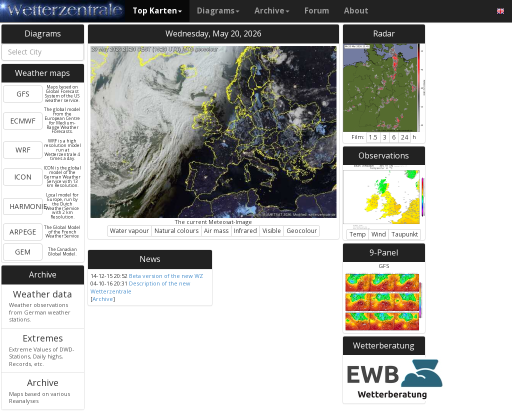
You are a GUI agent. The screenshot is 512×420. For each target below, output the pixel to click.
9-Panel (384, 252)
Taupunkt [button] (405, 234)
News (150, 259)
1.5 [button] (373, 137)
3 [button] (385, 137)
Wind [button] (379, 234)
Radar (384, 33)
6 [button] (394, 137)
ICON (23, 177)
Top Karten (157, 11)
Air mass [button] (216, 231)
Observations (384, 155)
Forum (317, 11)
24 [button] (404, 137)
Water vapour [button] (129, 231)
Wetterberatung (384, 345)
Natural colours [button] (176, 231)
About (356, 11)
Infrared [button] (245, 231)
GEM (23, 252)
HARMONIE (26, 206)
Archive (272, 11)
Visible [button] (272, 231)
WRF (23, 150)
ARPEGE (23, 232)
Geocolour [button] (302, 231)
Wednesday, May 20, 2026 (213, 33)
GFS (23, 94)
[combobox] (43, 52)
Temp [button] (358, 234)
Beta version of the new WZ (166, 276)
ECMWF (23, 121)
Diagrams (218, 11)
